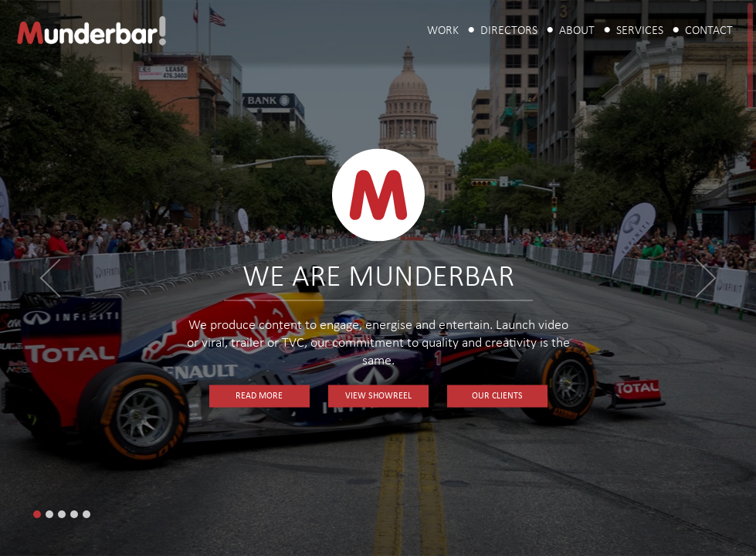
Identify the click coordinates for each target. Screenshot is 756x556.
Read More (259, 396)
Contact (709, 31)
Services (640, 31)
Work (443, 31)
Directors (509, 31)
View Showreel (378, 396)
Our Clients (497, 396)
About (577, 31)
